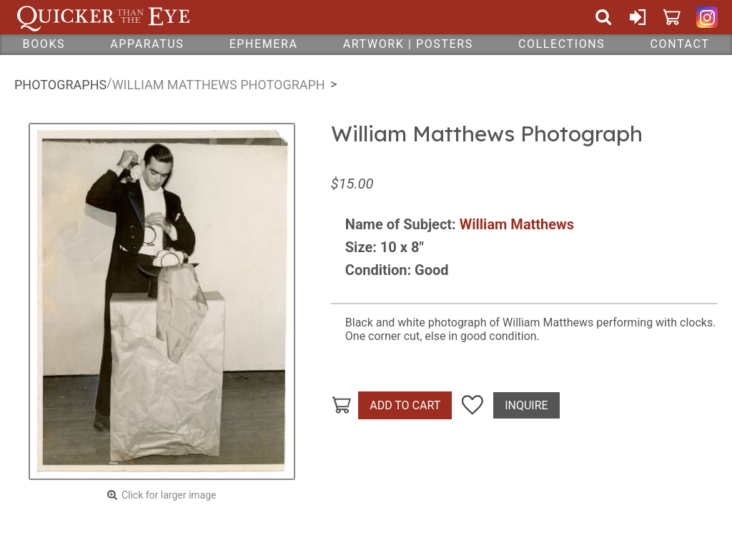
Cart (672, 17)
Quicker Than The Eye (103, 17)
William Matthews (517, 224)
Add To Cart (405, 405)
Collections (562, 44)
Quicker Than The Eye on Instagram (707, 17)
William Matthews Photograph (219, 85)
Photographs (60, 85)
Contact (680, 44)
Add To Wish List (473, 406)
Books (44, 44)
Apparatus (147, 44)
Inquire (526, 405)
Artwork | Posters (408, 44)
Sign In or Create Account (638, 17)
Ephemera (264, 44)
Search (603, 17)
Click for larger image (169, 495)
